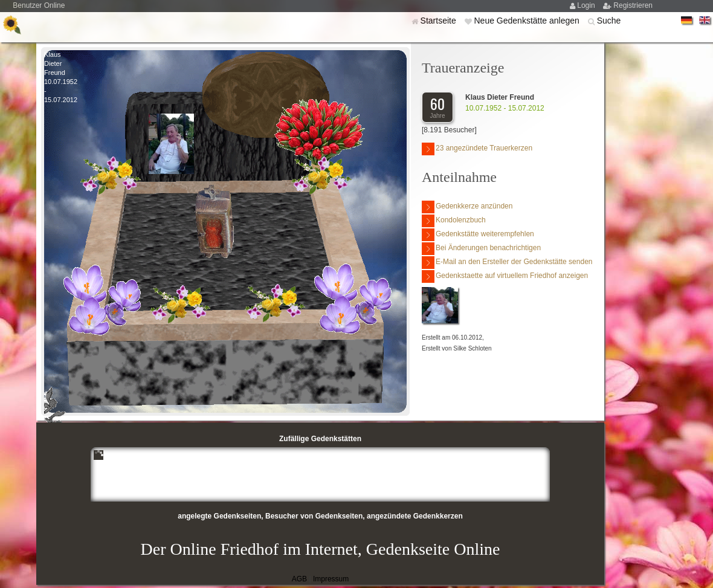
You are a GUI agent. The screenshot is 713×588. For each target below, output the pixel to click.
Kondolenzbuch (454, 221)
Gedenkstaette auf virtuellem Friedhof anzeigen (505, 276)
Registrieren (633, 5)
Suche (609, 21)
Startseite (440, 21)
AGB (299, 579)
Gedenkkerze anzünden (467, 207)
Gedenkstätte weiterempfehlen (478, 235)
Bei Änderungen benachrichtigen (481, 249)
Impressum (331, 579)
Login (587, 5)
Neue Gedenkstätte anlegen (527, 21)
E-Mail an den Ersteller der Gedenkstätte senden (507, 263)
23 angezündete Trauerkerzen (477, 149)
